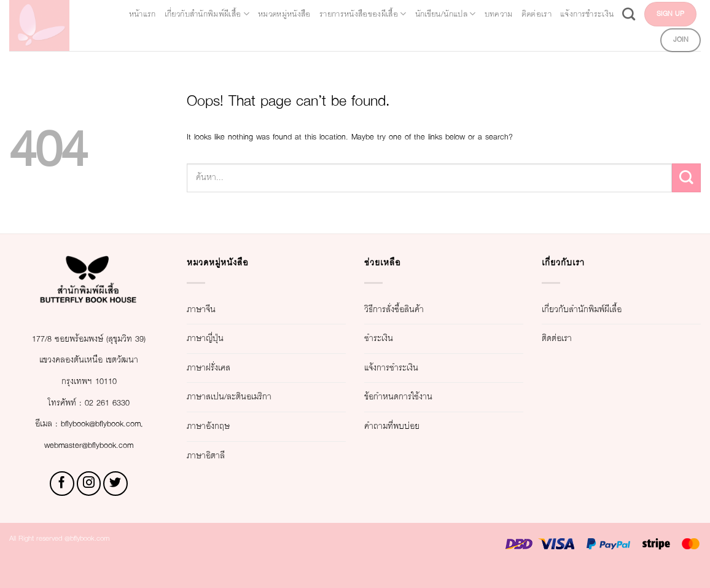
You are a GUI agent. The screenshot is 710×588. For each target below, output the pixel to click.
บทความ (622, 12)
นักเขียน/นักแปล (550, 12)
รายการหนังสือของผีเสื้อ (435, 12)
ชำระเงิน (387, 338)
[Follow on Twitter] (115, 505)
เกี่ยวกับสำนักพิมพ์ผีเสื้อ (216, 12)
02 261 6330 (115, 424)
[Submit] (686, 178)
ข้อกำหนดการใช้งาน (418, 397)
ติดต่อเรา (675, 12)
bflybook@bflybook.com (106, 445)
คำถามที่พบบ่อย (405, 426)
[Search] (560, 38)
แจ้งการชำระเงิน (505, 38)
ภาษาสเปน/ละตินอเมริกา (251, 397)
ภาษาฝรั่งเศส (220, 368)
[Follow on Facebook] (62, 505)
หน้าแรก (127, 12)
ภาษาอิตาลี (216, 456)
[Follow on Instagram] (89, 505)
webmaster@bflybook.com (89, 466)
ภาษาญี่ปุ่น (214, 338)
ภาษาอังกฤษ (219, 426)
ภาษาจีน (209, 309)
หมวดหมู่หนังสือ (324, 12)
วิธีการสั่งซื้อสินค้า (411, 309)
